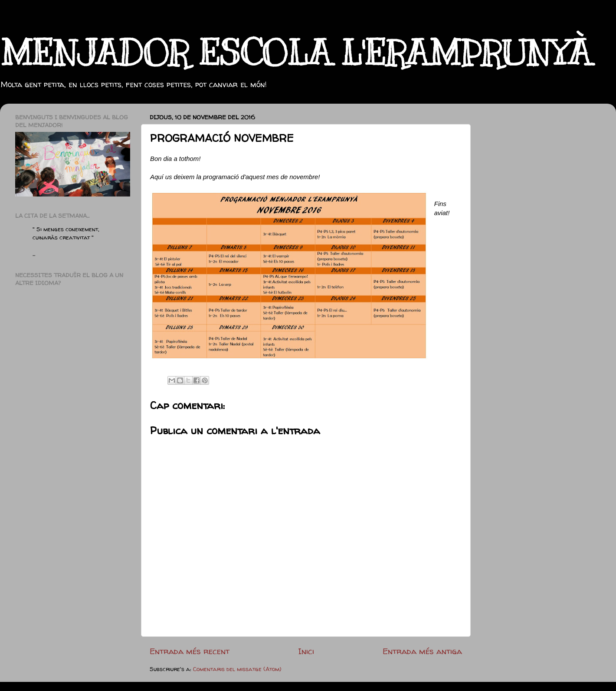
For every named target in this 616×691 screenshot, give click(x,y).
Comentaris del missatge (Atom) (237, 669)
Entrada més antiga (422, 651)
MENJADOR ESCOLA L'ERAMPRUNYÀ (295, 53)
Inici (306, 651)
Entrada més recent (190, 651)
